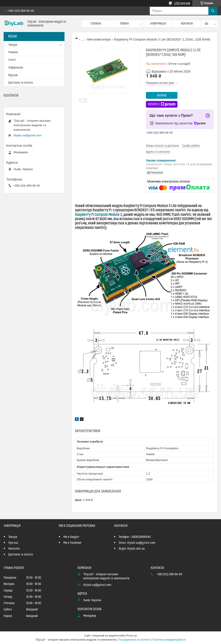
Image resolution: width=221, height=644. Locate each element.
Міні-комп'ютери (99, 39)
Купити (162, 96)
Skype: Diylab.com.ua (132, 549)
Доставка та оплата (21, 83)
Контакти (187, 24)
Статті (12, 60)
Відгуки (13, 75)
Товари (124, 24)
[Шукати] (213, 11)
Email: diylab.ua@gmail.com (137, 543)
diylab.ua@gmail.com (28, 135)
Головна (96, 24)
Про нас (13, 543)
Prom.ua (132, 636)
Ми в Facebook (72, 543)
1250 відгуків (182, 3)
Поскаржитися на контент (134, 640)
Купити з (162, 104)
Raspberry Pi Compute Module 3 (98, 215)
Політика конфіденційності (169, 640)
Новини (13, 52)
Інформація (158, 24)
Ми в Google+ (71, 537)
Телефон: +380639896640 (135, 537)
